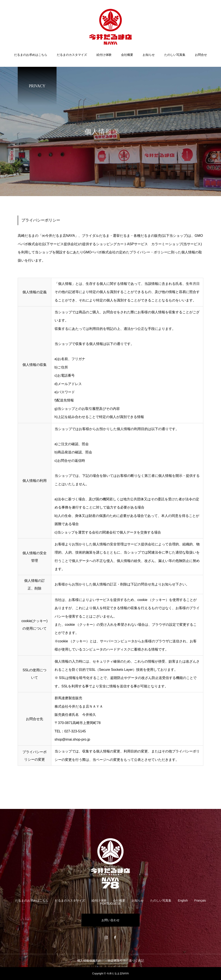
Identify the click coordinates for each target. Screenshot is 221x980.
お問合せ (201, 55)
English (183, 900)
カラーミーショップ (167, 244)
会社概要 (127, 55)
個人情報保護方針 (89, 961)
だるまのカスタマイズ (72, 55)
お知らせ (149, 55)
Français (200, 900)
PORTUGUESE (110, 904)
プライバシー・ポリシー (148, 252)
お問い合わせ (110, 920)
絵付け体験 (104, 55)
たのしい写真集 (175, 55)
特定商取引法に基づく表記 (126, 961)
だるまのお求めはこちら (31, 55)
